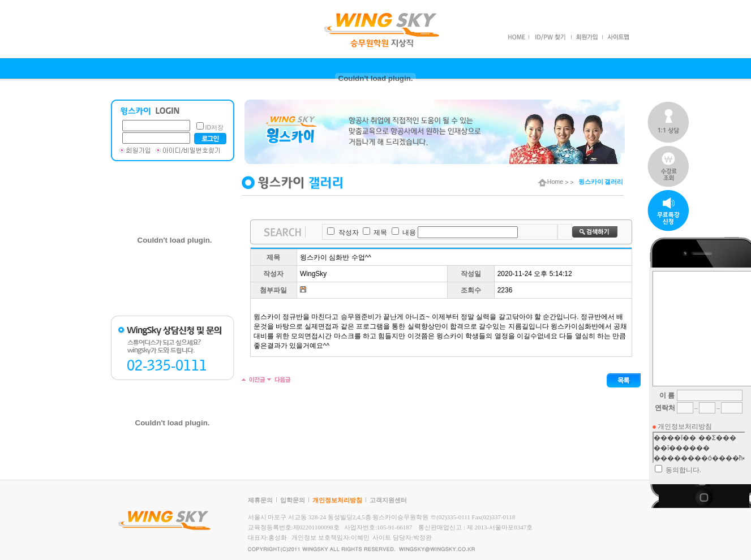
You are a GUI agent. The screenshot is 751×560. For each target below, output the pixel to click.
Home (550, 182)
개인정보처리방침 (337, 500)
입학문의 (293, 500)
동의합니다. (683, 470)
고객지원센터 (388, 500)
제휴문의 (260, 500)
